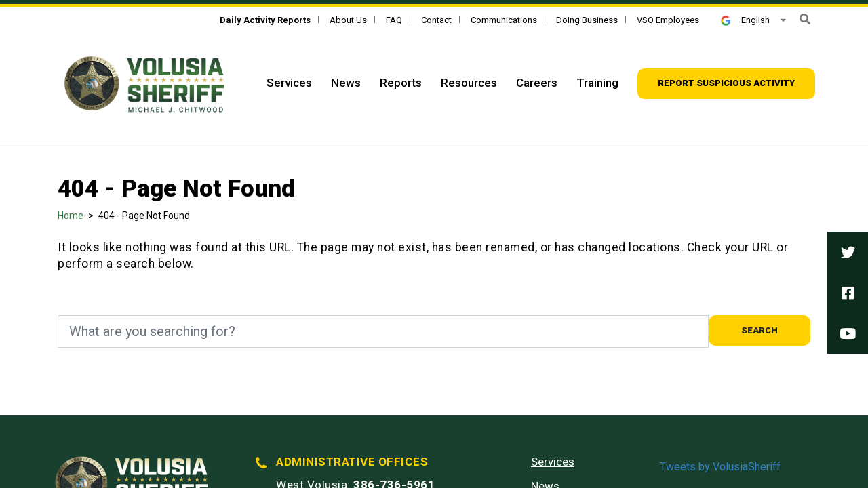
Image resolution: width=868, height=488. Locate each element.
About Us (348, 20)
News (346, 83)
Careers (537, 83)
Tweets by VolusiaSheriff (720, 467)
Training (597, 83)
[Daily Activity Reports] (265, 20)
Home (71, 216)
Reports (401, 83)
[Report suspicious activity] (726, 84)
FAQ (394, 20)
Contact (436, 20)
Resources (469, 83)
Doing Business (587, 20)
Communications (504, 20)
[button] (805, 19)
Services (289, 83)
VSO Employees (668, 20)
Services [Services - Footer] (553, 462)
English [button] (745, 20)
